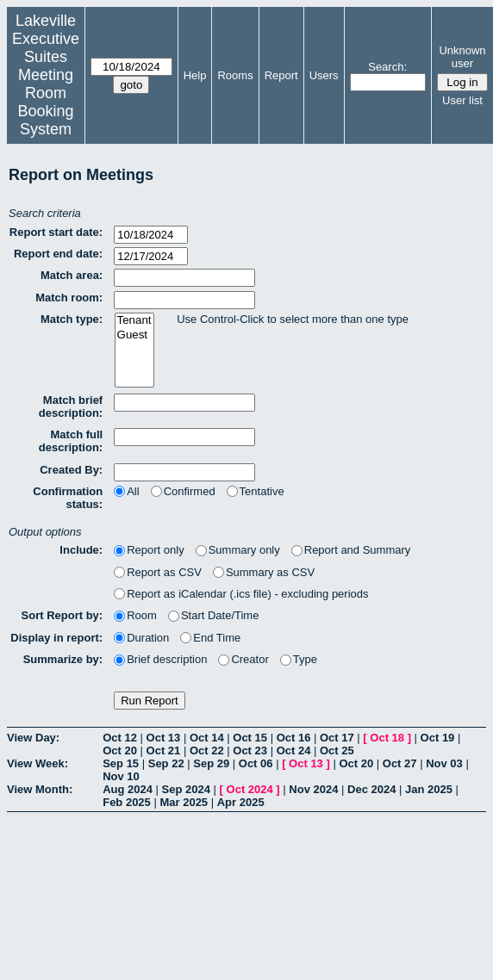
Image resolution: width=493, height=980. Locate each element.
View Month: (40, 789)
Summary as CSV (264, 572)
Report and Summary (351, 550)
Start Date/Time (214, 615)
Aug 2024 (128, 789)
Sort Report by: (62, 615)
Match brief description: (71, 406)
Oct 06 (256, 763)
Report (281, 75)
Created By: (71, 470)
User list (462, 100)
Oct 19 (438, 738)
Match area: (72, 275)
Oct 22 (207, 751)
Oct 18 (387, 738)
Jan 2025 (429, 789)
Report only (149, 550)
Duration (141, 638)
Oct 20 (120, 751)
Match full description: (71, 441)
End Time (210, 638)
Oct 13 (164, 738)
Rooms (235, 75)
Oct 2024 (250, 789)
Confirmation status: (68, 498)
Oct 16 (294, 738)
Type (299, 659)
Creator (243, 659)
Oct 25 (337, 751)
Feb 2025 (127, 802)
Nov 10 (121, 776)
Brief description (160, 659)
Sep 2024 (186, 789)
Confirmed (183, 491)
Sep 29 (211, 763)
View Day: (33, 738)
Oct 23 (250, 751)
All (126, 491)
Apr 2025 (241, 802)
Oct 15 (250, 738)
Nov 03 (444, 763)
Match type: (72, 319)
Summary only (238, 550)
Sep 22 (166, 763)
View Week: (37, 763)
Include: (81, 550)
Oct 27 (400, 763)
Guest (134, 335)
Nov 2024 (313, 789)
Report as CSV (158, 572)
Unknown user (462, 57)
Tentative (256, 491)
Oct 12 (120, 738)
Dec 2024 (371, 789)
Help (195, 75)
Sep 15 (121, 763)
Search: (387, 67)
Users (324, 75)
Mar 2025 (184, 802)
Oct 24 (294, 751)
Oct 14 (207, 738)
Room (135, 615)
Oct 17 (337, 738)
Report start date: (56, 232)
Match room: (69, 298)
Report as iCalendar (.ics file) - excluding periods (241, 594)
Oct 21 (164, 751)
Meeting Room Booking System (45, 102)
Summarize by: (63, 659)
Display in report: (56, 638)
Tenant (134, 321)
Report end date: (58, 254)
